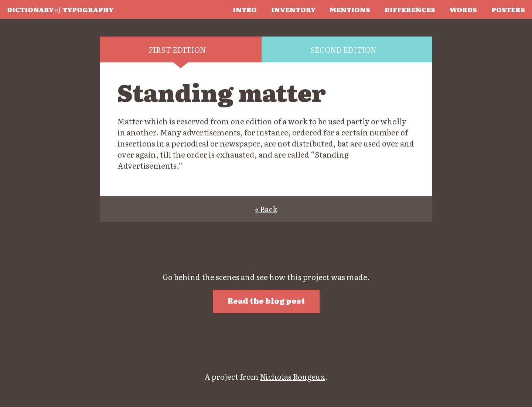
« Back (266, 209)
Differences (410, 9)
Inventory (293, 9)
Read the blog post (266, 300)
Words (463, 9)
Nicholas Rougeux (293, 376)
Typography (60, 9)
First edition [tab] (177, 49)
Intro (245, 9)
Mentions (350, 9)
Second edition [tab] (343, 49)
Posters (508, 9)
